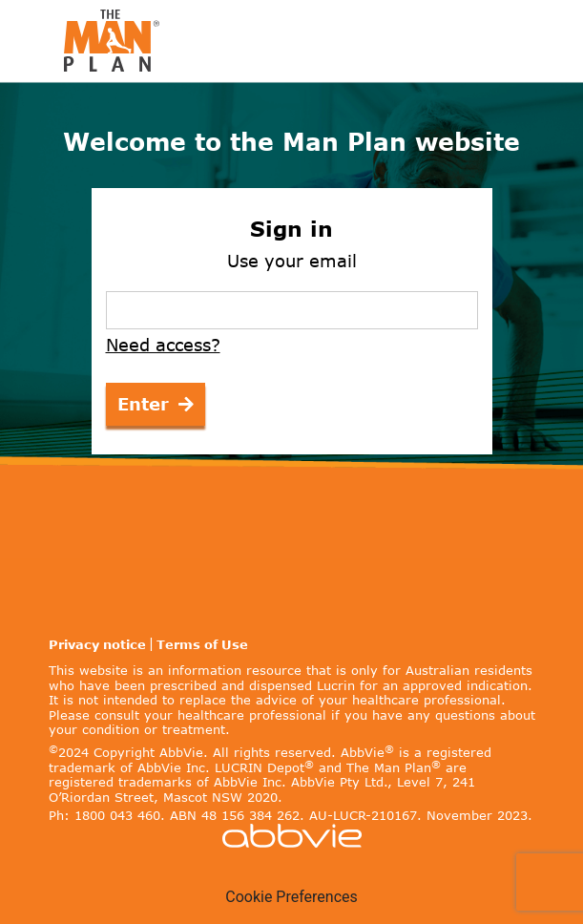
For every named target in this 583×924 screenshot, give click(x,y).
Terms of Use (202, 645)
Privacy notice (97, 645)
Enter (156, 404)
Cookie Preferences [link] (291, 897)
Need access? (163, 345)
